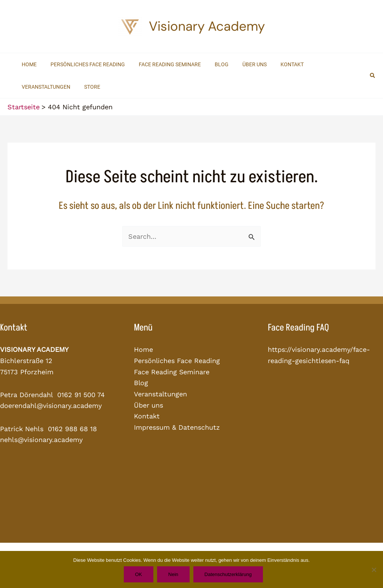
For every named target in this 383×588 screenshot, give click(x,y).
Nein (173, 574)
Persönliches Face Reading (177, 361)
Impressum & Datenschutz (177, 427)
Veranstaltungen (161, 394)
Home (143, 349)
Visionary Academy (207, 26)
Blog (141, 383)
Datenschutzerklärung (228, 574)
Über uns (148, 405)
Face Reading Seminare (172, 372)
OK (139, 574)
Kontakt (147, 416)
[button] (373, 76)
